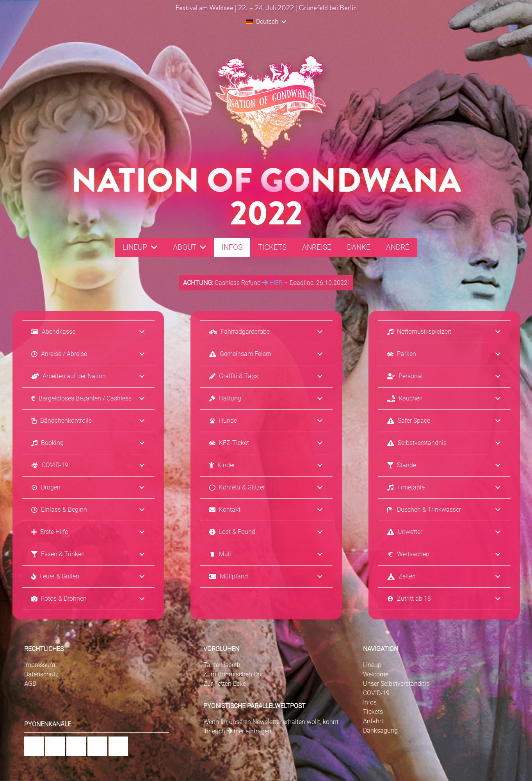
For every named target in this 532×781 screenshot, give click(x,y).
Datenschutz (41, 674)
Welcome (376, 674)
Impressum (40, 665)
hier (235, 731)
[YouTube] (97, 746)
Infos (370, 702)
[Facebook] (34, 746)
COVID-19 (376, 693)
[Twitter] (118, 746)
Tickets (373, 712)
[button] (266, 22)
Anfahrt (373, 721)
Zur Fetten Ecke (225, 684)
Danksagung (380, 730)
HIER (272, 283)
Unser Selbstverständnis (396, 684)
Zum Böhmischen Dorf (234, 674)
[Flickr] (76, 746)
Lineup (372, 665)
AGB (30, 684)
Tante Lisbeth (222, 665)
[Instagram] (55, 746)
